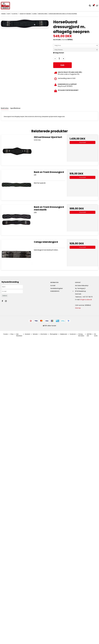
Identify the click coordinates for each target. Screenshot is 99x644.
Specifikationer (15, 108)
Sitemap (78, 308)
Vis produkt (82, 142)
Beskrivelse (5, 108)
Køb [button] (62, 65)
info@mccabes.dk (86, 300)
